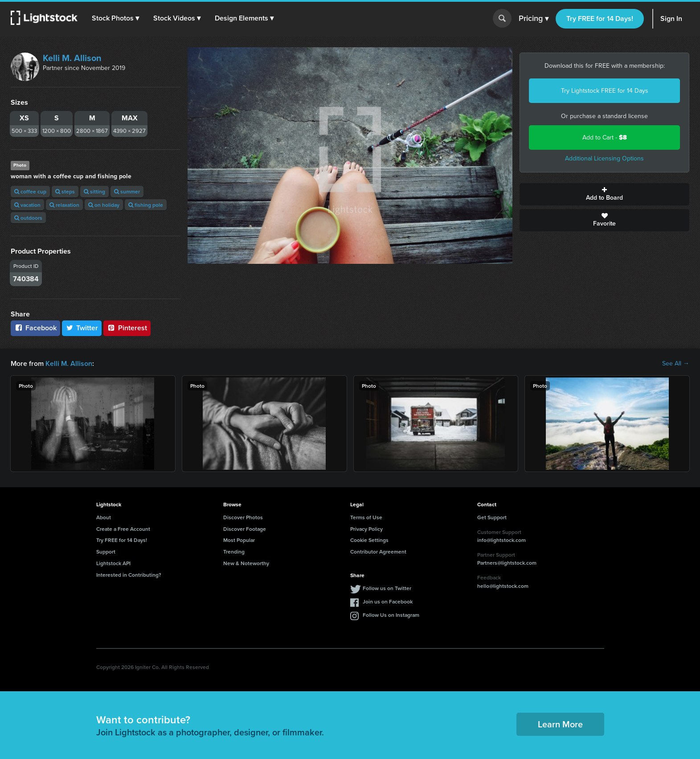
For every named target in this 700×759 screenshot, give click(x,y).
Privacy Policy (366, 529)
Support (106, 552)
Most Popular (239, 540)
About (104, 517)
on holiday (104, 205)
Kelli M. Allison (72, 58)
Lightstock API (113, 563)
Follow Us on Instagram (391, 615)
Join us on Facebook (388, 601)
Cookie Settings (369, 540)
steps (65, 191)
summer (127, 191)
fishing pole (146, 205)
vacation (27, 205)
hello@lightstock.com (503, 586)
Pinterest (127, 328)
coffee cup (30, 191)
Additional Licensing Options (604, 158)
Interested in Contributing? (129, 575)
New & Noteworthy (246, 563)
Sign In (671, 18)
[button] (115, 18)
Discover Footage (245, 529)
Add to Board (604, 194)
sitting (94, 191)
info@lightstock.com (501, 540)
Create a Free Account (123, 529)
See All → (676, 364)
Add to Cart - (605, 137)
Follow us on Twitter (387, 588)
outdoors (28, 218)
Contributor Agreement (378, 552)
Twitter (82, 328)
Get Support (492, 517)
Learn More (560, 724)
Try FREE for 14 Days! (600, 18)
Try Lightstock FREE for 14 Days (605, 91)
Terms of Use (366, 517)
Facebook (35, 328)
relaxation (64, 205)
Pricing (534, 19)
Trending (234, 552)
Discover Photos (243, 517)
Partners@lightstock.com (507, 563)
